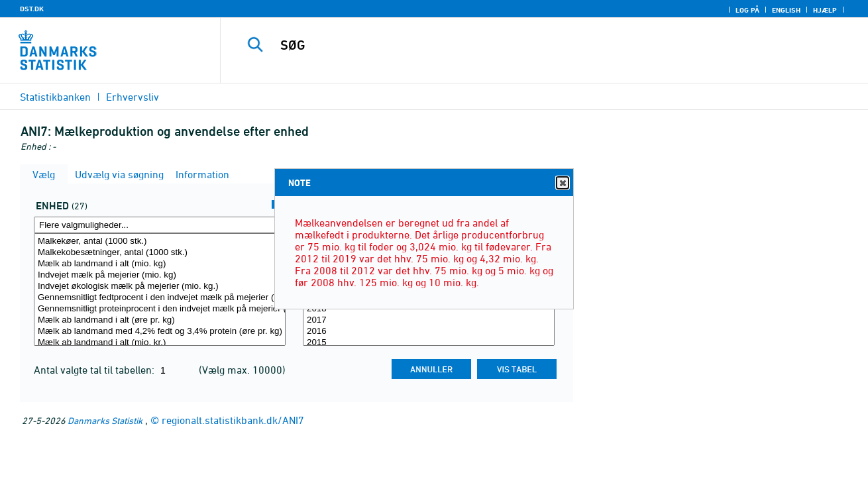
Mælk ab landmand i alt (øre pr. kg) (160, 320)
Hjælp (825, 10)
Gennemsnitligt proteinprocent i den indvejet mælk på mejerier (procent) (160, 309)
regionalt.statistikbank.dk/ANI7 (233, 420)
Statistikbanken (55, 97)
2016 (429, 332)
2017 (429, 320)
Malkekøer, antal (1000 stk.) (160, 241)
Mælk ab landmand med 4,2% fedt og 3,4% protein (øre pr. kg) (160, 332)
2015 (429, 343)
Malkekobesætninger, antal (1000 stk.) (160, 253)
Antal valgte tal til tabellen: (95, 370)
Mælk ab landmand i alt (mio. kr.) (160, 343)
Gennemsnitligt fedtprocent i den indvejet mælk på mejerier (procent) (160, 298)
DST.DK (32, 9)
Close (562, 183)
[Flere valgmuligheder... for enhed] (160, 225)
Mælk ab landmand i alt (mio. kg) (160, 264)
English (786, 10)
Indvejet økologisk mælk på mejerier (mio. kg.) (160, 287)
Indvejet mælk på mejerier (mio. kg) (160, 275)
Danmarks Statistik (105, 420)
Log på (747, 10)
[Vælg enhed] (160, 290)
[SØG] (530, 45)
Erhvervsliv (133, 97)
